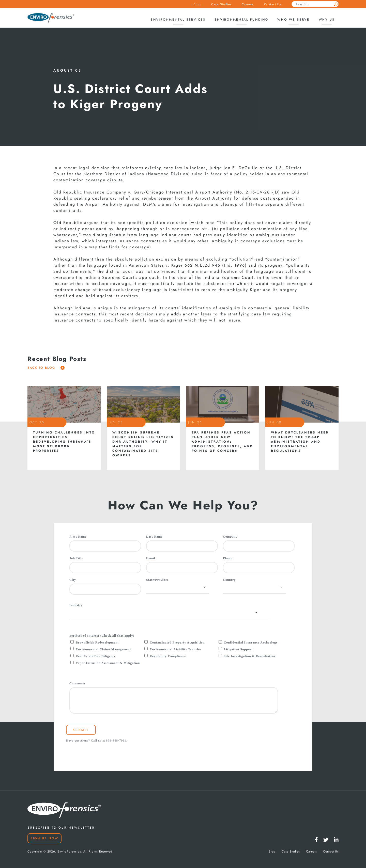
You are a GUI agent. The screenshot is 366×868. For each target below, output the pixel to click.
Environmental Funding (242, 20)
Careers (248, 4)
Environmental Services (178, 20)
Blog (197, 4)
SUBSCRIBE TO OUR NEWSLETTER (61, 828)
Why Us (327, 20)
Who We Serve (293, 20)
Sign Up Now (44, 838)
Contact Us (273, 4)
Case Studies (221, 4)
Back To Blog (46, 368)
